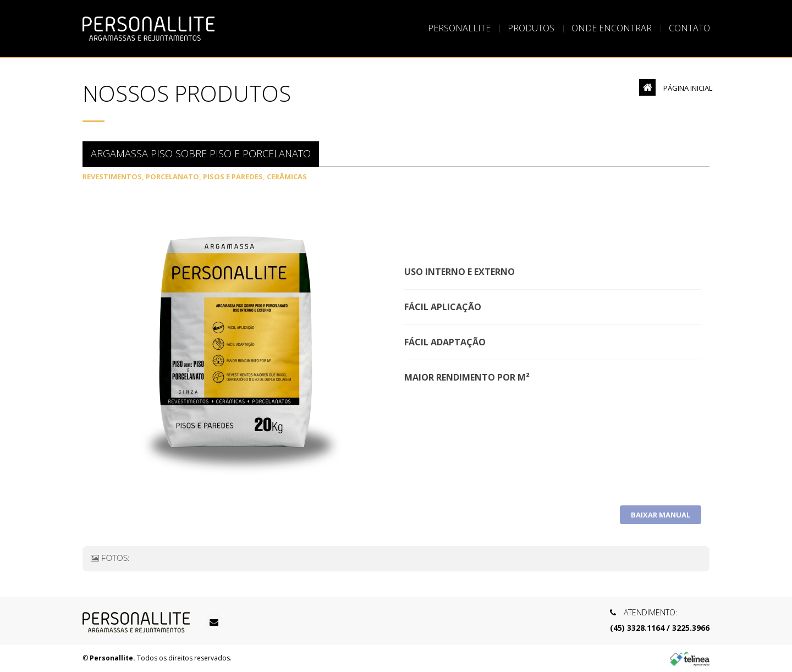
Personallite (459, 29)
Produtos (531, 29)
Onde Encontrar (612, 29)
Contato (689, 29)
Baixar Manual (661, 515)
